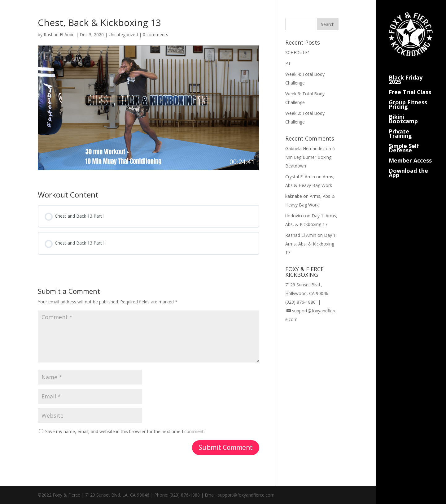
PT (288, 63)
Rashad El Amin (59, 35)
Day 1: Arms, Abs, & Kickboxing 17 (311, 244)
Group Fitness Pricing (408, 97)
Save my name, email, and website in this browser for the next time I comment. (125, 431)
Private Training (400, 126)
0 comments (155, 35)
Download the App (408, 165)
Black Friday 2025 (406, 72)
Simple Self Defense (404, 141)
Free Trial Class (410, 85)
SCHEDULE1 (298, 52)
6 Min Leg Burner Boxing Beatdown (310, 157)
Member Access (410, 153)
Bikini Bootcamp (403, 112)
